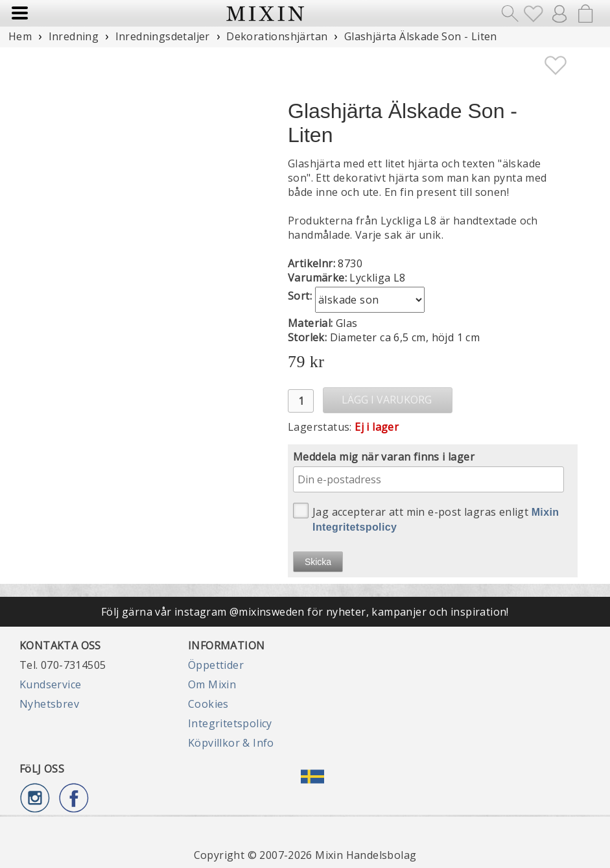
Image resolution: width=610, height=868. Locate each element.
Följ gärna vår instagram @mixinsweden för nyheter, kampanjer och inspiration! (305, 612)
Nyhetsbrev (49, 704)
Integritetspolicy (230, 723)
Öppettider (216, 665)
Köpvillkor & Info (231, 743)
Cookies (208, 704)
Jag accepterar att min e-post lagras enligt (426, 518)
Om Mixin (212, 684)
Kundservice (50, 684)
